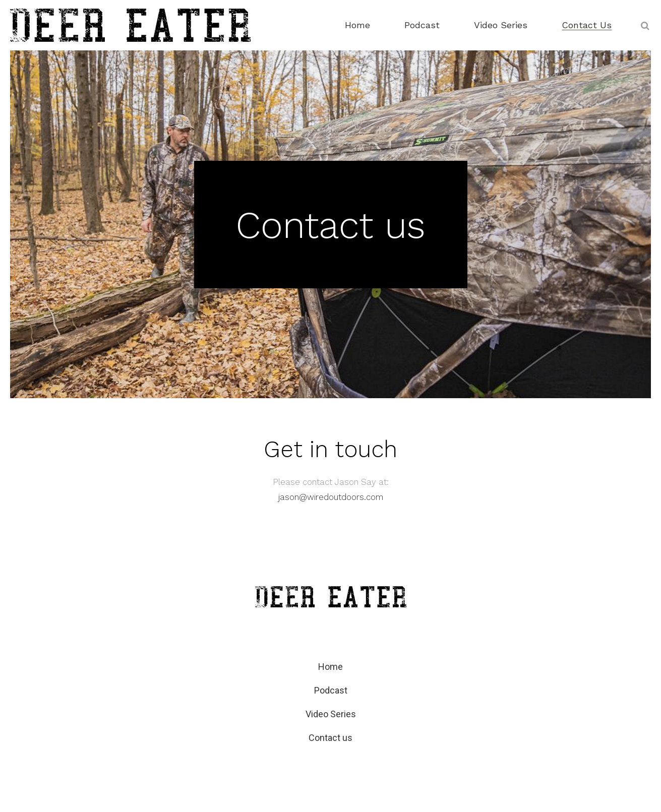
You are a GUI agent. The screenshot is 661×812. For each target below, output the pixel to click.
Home (330, 667)
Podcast (331, 690)
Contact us (330, 738)
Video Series (331, 714)
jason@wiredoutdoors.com (331, 497)
